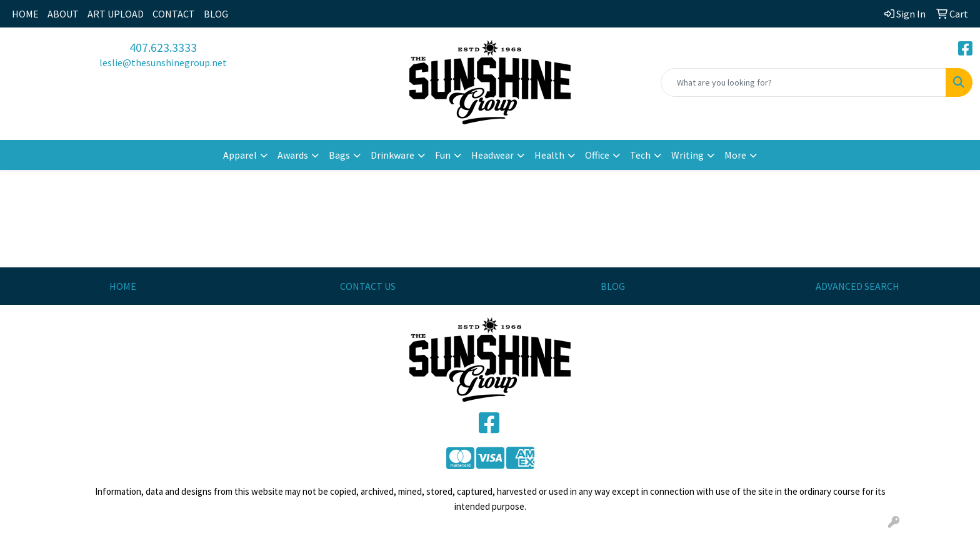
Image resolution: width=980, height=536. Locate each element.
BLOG (216, 14)
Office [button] (597, 155)
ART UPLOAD (116, 14)
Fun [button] (443, 155)
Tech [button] (640, 155)
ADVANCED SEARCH (857, 286)
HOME (25, 14)
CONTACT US (368, 286)
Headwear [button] (492, 155)
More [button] (735, 155)
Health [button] (549, 155)
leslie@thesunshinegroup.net (163, 62)
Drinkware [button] (392, 155)
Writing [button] (687, 155)
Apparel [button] (240, 155)
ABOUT (63, 14)
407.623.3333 (163, 47)
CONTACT (174, 14)
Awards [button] (293, 155)
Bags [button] (339, 155)
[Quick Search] (803, 82)
